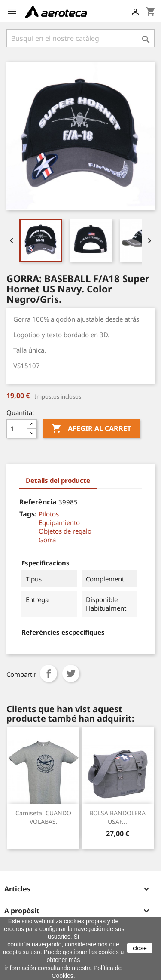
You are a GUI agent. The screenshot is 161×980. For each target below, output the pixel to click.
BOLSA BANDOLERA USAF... (117, 817)
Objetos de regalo (65, 531)
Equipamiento (59, 522)
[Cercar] (80, 38)
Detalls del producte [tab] (58, 480)
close (140, 948)
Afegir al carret (91, 429)
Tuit (71, 673)
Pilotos (49, 514)
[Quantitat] (17, 429)
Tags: (28, 514)
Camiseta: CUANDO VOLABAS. (43, 817)
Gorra (47, 540)
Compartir (49, 673)
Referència (38, 502)
